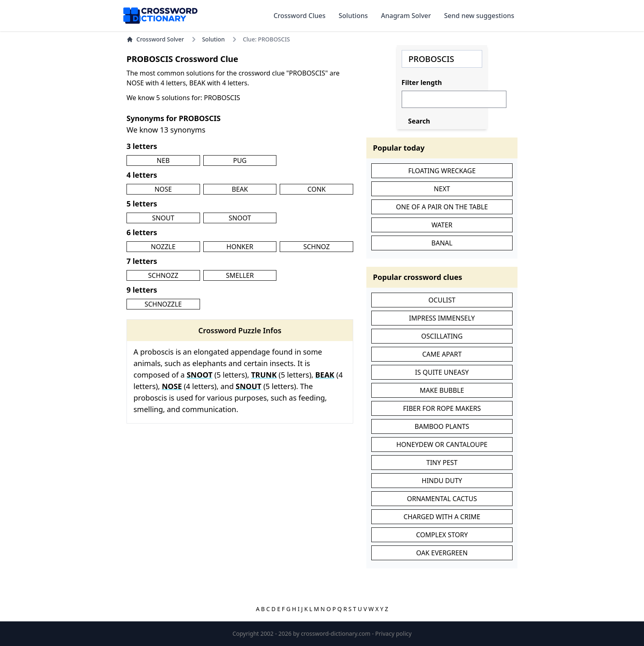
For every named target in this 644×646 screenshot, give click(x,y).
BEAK (240, 189)
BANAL (442, 243)
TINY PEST (442, 463)
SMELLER (240, 275)
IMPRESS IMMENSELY (442, 318)
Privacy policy (394, 633)
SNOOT (240, 218)
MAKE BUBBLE (442, 390)
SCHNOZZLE (163, 304)
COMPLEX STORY (442, 535)
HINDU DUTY (442, 481)
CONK (316, 189)
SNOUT (163, 218)
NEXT (442, 189)
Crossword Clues (300, 16)
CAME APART (442, 354)
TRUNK (264, 375)
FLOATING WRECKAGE (442, 171)
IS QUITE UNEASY (442, 372)
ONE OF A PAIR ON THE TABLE (442, 207)
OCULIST (442, 300)
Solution (213, 39)
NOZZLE (163, 247)
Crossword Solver (155, 39)
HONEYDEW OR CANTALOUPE (442, 444)
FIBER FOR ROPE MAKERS (442, 408)
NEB (163, 160)
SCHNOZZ (163, 275)
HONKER (240, 247)
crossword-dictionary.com (337, 633)
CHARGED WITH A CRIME (442, 517)
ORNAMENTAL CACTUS (442, 499)
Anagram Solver (406, 16)
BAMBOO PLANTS (442, 426)
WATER (442, 225)
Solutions (353, 16)
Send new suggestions (479, 16)
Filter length (422, 82)
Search (419, 121)
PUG (240, 160)
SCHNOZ (316, 247)
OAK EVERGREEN (442, 553)
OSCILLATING (442, 336)
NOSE (163, 189)
